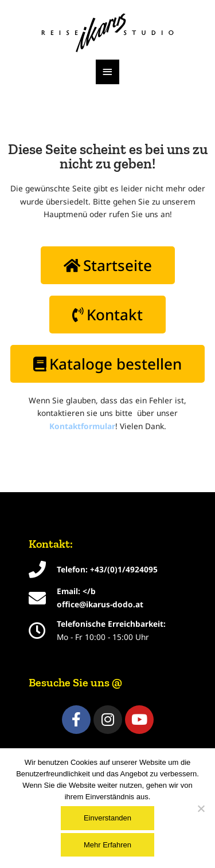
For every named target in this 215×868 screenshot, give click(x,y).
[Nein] (201, 808)
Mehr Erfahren (107, 845)
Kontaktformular (82, 426)
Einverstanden (107, 818)
